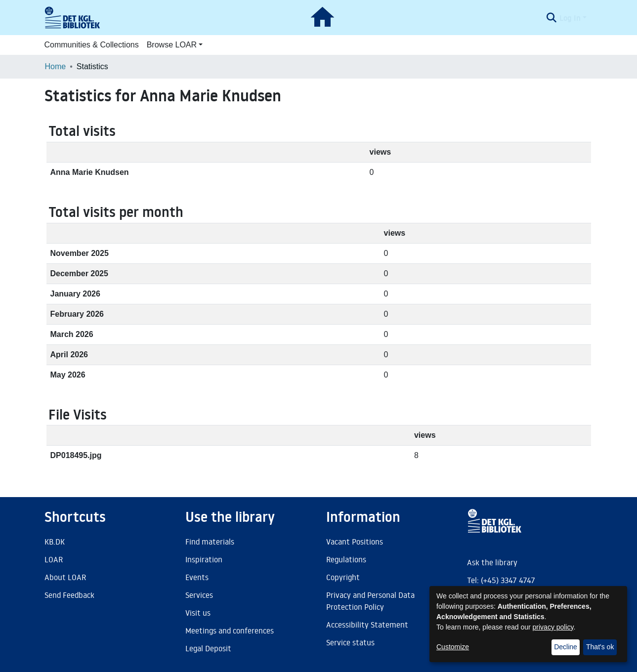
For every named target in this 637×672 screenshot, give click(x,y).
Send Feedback (69, 595)
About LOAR (65, 577)
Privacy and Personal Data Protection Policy (370, 601)
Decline (566, 647)
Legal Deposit (208, 648)
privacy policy (553, 627)
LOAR (54, 559)
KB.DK (55, 542)
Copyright (343, 577)
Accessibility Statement (367, 625)
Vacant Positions (355, 542)
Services (199, 595)
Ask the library (492, 562)
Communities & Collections (92, 45)
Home (56, 66)
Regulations (346, 559)
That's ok (600, 647)
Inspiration (204, 559)
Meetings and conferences (230, 630)
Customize (453, 647)
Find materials (210, 542)
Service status (350, 642)
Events (197, 577)
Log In (570, 18)
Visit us (198, 613)
